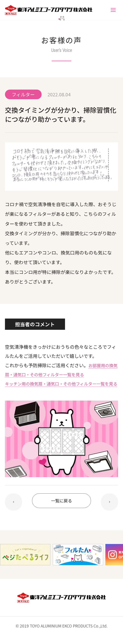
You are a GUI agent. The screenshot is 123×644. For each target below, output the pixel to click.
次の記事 (14, 511)
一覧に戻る (61, 510)
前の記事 (110, 511)
